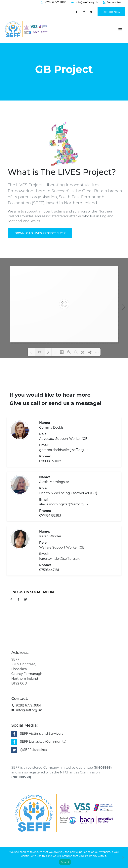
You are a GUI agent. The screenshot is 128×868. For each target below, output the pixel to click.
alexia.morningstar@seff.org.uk (64, 504)
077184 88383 (50, 515)
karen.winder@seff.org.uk (59, 559)
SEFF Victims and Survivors (42, 734)
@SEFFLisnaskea (33, 750)
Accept (65, 862)
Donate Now (111, 12)
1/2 (40, 352)
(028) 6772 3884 (26, 705)
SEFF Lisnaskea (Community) (43, 742)
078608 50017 (50, 461)
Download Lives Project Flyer (40, 233)
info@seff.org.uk (27, 710)
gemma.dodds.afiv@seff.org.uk (64, 450)
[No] (123, 857)
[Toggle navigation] (120, 30)
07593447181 (49, 570)
